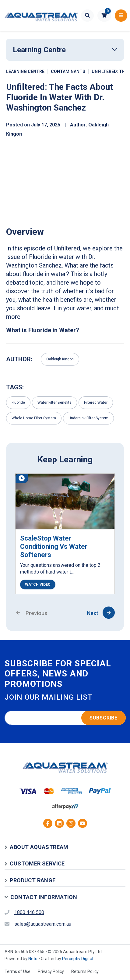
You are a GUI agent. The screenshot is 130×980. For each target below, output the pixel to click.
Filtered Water (96, 403)
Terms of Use (18, 971)
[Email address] (65, 718)
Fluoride (18, 403)
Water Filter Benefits (54, 403)
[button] (104, 16)
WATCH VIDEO (38, 585)
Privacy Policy (51, 971)
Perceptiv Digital (78, 959)
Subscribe (104, 718)
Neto (33, 959)
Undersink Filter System (88, 418)
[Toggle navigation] (121, 16)
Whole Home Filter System (34, 418)
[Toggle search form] (88, 16)
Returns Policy (85, 971)
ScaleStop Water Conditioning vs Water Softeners (54, 546)
